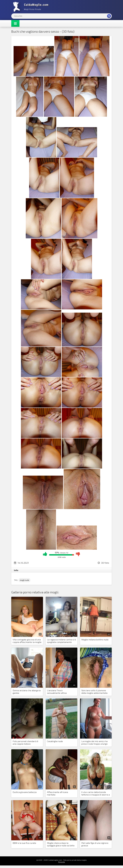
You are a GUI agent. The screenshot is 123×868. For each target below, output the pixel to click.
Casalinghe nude (55, 741)
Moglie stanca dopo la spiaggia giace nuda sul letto (61, 844)
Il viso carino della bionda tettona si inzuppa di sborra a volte (96, 793)
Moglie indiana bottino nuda (95, 639)
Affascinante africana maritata (57, 793)
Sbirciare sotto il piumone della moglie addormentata (94, 692)
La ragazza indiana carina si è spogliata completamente (61, 641)
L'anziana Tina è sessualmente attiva (57, 692)
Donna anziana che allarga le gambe (27, 692)
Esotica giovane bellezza (25, 792)
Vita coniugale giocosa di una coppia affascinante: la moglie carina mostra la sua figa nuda (27, 641)
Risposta (62, 862)
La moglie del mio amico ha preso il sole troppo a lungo (94, 742)
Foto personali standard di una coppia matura (25, 742)
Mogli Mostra (31, 7)
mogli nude (25, 580)
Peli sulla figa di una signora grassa (95, 844)
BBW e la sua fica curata (24, 843)
